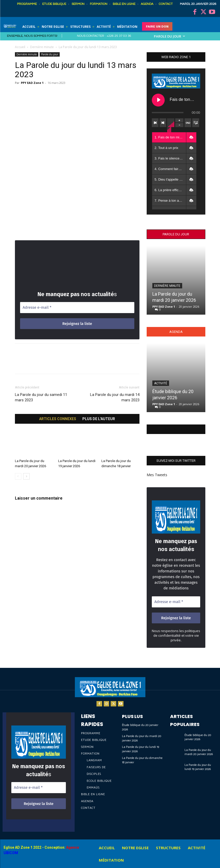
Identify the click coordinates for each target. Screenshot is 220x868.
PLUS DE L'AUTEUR (99, 419)
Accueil (20, 47)
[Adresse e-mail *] (77, 308)
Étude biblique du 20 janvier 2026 (140, 727)
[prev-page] (18, 476)
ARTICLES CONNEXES (58, 419)
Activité (161, 383)
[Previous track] (155, 123)
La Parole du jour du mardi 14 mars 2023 (115, 397)
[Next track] (163, 123)
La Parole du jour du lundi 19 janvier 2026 (140, 749)
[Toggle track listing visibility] (196, 123)
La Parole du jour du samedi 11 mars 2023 (41, 397)
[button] (191, 137)
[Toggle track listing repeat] (188, 123)
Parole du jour (50, 54)
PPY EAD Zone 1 (32, 83)
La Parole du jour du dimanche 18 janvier (142, 760)
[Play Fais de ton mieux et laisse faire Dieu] (158, 100)
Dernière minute (42, 47)
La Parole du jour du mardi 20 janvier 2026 (142, 738)
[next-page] (26, 476)
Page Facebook (176, 429)
